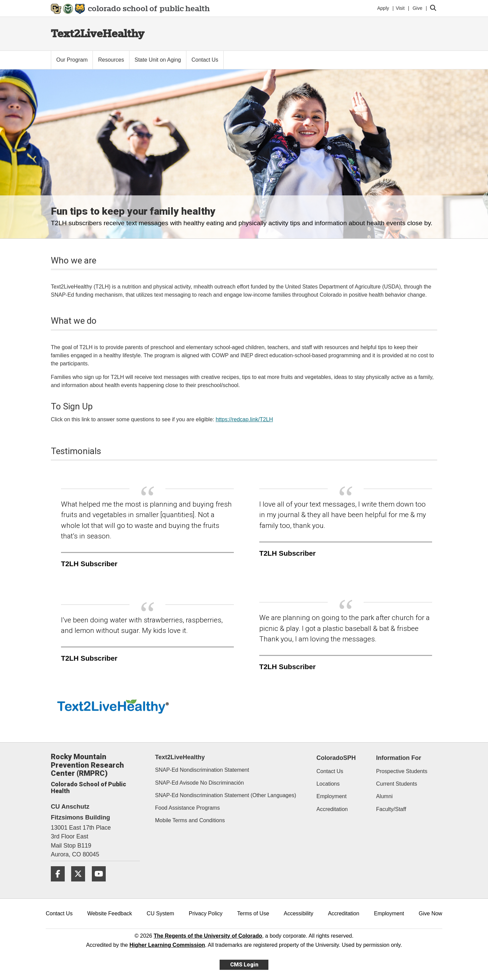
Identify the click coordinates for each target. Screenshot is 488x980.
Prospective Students (402, 771)
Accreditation (332, 809)
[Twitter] (81, 884)
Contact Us (330, 771)
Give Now (431, 913)
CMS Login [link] (244, 965)
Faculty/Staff (391, 809)
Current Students (397, 784)
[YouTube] (101, 884)
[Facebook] (60, 884)
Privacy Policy (206, 913)
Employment (332, 796)
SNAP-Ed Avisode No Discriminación (200, 783)
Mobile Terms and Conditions (190, 820)
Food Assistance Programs (188, 808)
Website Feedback (109, 913)
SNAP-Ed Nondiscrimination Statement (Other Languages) (226, 795)
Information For (399, 758)
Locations (328, 784)
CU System (160, 913)
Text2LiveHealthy (98, 33)
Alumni (384, 796)
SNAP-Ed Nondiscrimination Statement (202, 770)
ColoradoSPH (336, 758)
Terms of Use (253, 913)
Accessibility (298, 913)
